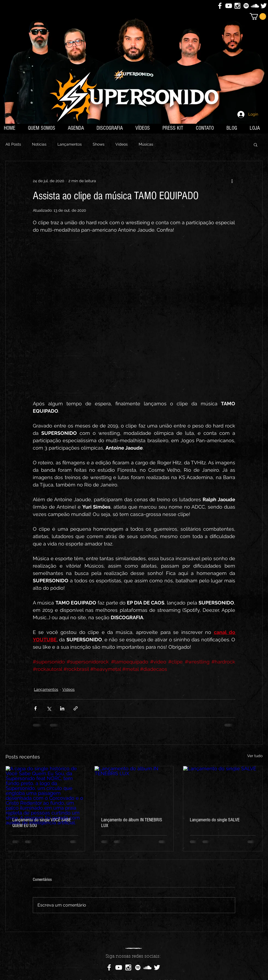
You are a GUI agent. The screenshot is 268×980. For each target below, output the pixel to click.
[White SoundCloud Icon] (255, 6)
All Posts (13, 144)
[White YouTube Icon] (229, 6)
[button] (258, 16)
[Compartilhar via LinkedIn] (62, 708)
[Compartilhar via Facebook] (35, 708)
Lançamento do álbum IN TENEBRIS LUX (132, 823)
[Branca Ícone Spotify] (246, 6)
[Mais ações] (232, 181)
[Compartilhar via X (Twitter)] (49, 708)
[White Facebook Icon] (220, 6)
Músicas (146, 144)
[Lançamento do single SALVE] (223, 788)
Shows (99, 144)
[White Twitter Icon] (264, 6)
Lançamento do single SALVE (215, 820)
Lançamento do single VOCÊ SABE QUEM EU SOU (42, 823)
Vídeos (122, 144)
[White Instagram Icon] (237, 6)
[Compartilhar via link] (76, 708)
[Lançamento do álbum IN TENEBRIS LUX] (134, 788)
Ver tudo (255, 756)
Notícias (39, 144)
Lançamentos (70, 144)
